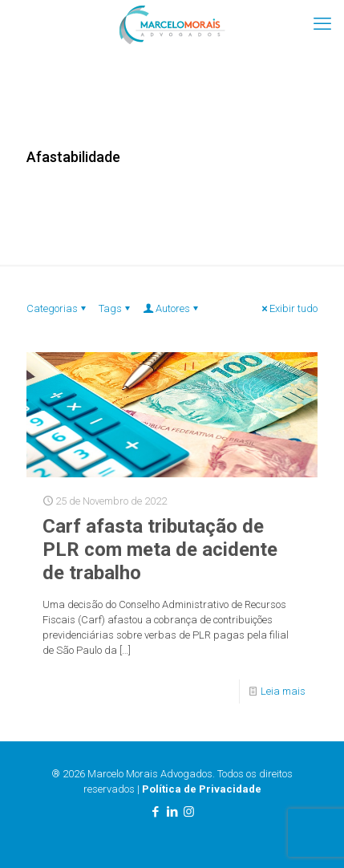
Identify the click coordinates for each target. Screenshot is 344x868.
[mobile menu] (322, 24)
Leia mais (283, 691)
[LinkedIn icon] (172, 812)
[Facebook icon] (155, 812)
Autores (172, 308)
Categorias (57, 308)
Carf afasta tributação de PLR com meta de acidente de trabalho (160, 550)
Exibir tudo (288, 308)
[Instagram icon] (189, 812)
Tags (115, 308)
